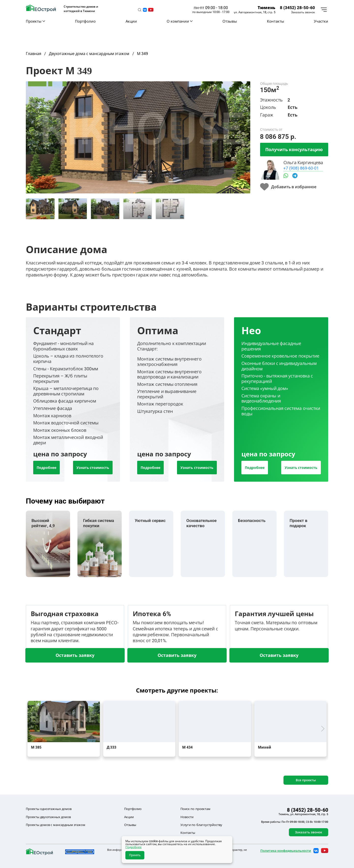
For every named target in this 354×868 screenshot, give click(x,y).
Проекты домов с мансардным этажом (56, 825)
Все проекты (306, 780)
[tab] (40, 209)
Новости (187, 817)
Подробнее (46, 468)
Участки (321, 21)
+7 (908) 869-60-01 (301, 168)
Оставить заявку (75, 655)
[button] (140, 10)
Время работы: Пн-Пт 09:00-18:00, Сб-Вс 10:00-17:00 (295, 822)
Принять (135, 855)
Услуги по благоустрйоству (201, 825)
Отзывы (230, 21)
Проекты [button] (36, 21)
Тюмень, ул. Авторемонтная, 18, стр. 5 (303, 814)
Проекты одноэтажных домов (49, 809)
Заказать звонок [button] (303, 12)
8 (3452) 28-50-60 (297, 7)
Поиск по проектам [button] (195, 809)
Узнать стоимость (93, 468)
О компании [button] (180, 21)
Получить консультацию (294, 149)
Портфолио (85, 21)
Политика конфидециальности (286, 851)
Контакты (276, 21)
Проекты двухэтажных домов (48, 817)
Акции (131, 21)
